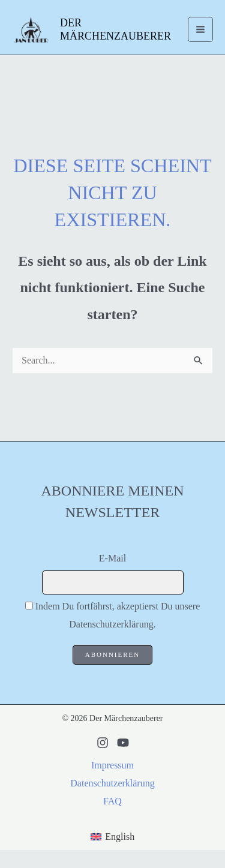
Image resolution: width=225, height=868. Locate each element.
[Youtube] (123, 743)
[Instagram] (103, 743)
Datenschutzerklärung (112, 783)
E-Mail (112, 558)
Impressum (112, 765)
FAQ (112, 801)
